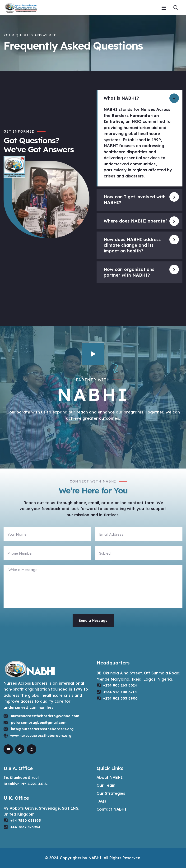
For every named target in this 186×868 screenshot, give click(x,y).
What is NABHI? (121, 98)
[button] (139, 98)
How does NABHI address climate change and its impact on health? (132, 245)
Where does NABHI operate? (136, 221)
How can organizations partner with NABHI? (129, 272)
